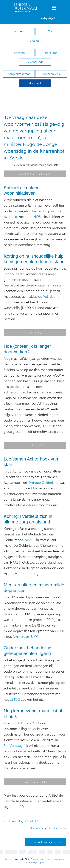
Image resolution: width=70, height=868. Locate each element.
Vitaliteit (35, 41)
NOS (37, 217)
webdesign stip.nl (35, 863)
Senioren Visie (51, 74)
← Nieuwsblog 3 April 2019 (22, 821)
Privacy (34, 859)
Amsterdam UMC (26, 637)
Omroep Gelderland (43, 483)
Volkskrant (51, 297)
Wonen (19, 31)
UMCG (15, 700)
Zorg (51, 31)
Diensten (19, 53)
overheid (10, 217)
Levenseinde (35, 62)
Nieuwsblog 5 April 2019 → (48, 828)
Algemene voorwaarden (52, 859)
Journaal (35, 83)
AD (22, 807)
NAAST (30, 540)
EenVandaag (13, 746)
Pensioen (51, 53)
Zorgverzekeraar (19, 74)
